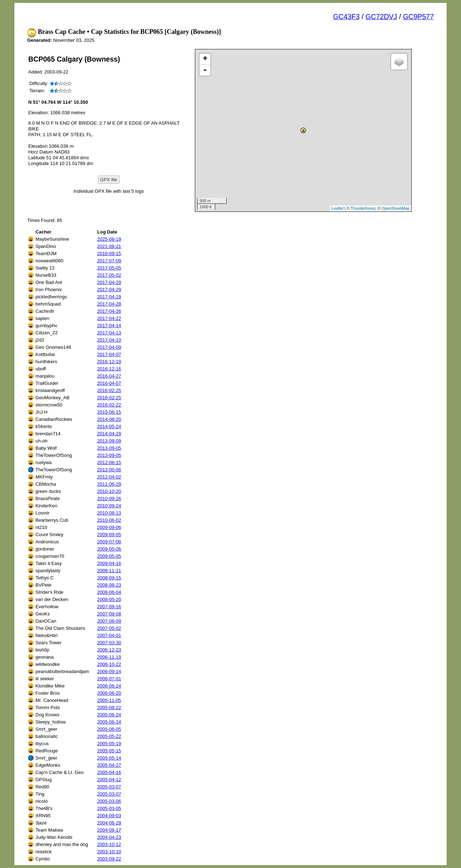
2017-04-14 (109, 326)
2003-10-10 (109, 852)
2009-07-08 (109, 542)
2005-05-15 (109, 751)
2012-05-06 (109, 470)
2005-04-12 (109, 780)
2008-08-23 (109, 585)
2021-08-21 (109, 246)
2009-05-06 (109, 549)
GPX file (109, 180)
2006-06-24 (109, 686)
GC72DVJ (381, 17)
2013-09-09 (109, 441)
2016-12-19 (109, 362)
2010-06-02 (109, 520)
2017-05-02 (109, 275)
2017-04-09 (109, 347)
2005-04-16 (109, 772)
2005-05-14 (109, 758)
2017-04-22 (109, 318)
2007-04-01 (109, 635)
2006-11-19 (109, 657)
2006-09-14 (109, 671)
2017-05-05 (109, 268)
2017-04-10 (109, 340)
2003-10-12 (109, 844)
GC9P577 (419, 17)
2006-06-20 (109, 693)
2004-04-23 (109, 837)
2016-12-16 (109, 369)
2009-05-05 (109, 556)
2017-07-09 (109, 261)
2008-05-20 (109, 599)
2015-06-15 (109, 412)
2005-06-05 (109, 729)
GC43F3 (346, 17)
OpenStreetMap (395, 208)
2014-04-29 (109, 434)
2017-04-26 (109, 311)
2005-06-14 (109, 722)
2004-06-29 (109, 823)
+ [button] (205, 59)
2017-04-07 (109, 354)
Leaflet (338, 208)
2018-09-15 (109, 253)
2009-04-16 (109, 563)
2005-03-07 (109, 787)
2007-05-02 (109, 628)
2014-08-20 (109, 419)
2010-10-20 (109, 491)
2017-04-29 (109, 282)
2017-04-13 (109, 333)
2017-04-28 (109, 304)
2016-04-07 (109, 383)
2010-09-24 (109, 506)
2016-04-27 (109, 376)
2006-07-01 (109, 679)
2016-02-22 (109, 405)
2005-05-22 (109, 736)
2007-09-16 (109, 607)
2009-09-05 (109, 535)
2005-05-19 (109, 744)
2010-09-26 (109, 498)
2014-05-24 (109, 426)
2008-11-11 (109, 571)
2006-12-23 (109, 650)
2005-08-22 (109, 707)
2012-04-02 (109, 477)
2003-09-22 (109, 859)
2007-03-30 (109, 643)
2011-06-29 (109, 484)
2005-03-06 (109, 801)
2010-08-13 (109, 513)
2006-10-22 (109, 664)
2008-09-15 (109, 578)
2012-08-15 (109, 462)
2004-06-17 (109, 830)
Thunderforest (363, 208)
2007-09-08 (109, 614)
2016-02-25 (109, 390)
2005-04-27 (109, 765)
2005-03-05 (109, 808)
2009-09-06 (109, 527)
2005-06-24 (109, 715)
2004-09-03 (109, 816)
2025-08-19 (109, 239)
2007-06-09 (109, 621)
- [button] (205, 70)
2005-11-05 (109, 700)
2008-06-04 (109, 592)
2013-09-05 (109, 448)
